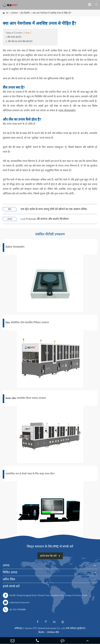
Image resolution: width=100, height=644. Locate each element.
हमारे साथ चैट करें (50, 556)
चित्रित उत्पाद (10, 572)
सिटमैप (41, 632)
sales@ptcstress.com (16, 602)
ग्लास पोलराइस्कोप (67, 110)
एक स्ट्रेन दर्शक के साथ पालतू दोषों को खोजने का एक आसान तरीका (54, 209)
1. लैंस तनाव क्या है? (14, 37)
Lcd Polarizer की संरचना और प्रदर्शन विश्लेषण (45, 219)
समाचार (15, 13)
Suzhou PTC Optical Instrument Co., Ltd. (45, 628)
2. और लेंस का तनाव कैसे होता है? (19, 41)
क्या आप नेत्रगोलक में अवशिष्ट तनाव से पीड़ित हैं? (52, 13)
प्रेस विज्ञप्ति (25, 13)
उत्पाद (6, 565)
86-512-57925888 (14, 610)
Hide (27, 33)
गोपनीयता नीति (53, 632)
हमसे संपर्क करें (11, 586)
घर (7, 13)
